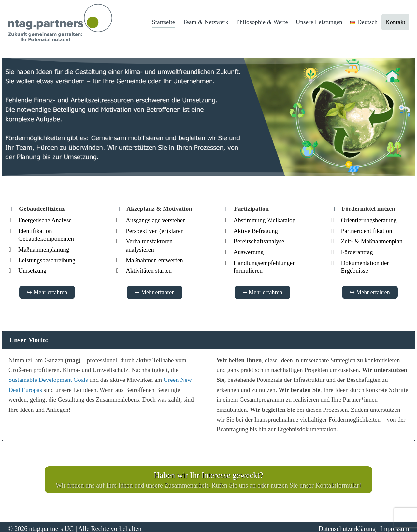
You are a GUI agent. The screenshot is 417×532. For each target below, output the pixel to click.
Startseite (164, 22)
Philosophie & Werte (262, 22)
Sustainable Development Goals (48, 378)
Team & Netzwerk (206, 22)
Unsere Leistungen (319, 22)
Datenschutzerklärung (347, 525)
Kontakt (395, 22)
